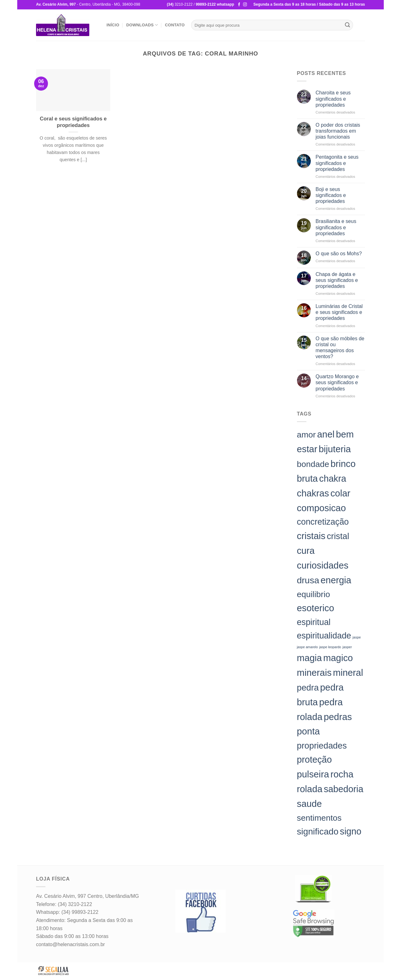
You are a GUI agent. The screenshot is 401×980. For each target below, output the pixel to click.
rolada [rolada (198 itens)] (310, 789)
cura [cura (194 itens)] (306, 551)
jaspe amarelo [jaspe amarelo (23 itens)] (307, 647)
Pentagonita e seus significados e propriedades (337, 163)
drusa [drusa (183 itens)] (308, 580)
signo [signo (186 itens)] (351, 831)
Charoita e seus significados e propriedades (333, 99)
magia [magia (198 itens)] (310, 658)
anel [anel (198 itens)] (326, 434)
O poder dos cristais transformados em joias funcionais (338, 131)
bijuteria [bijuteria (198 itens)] (335, 449)
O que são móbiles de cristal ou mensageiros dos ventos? (340, 348)
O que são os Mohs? (339, 254)
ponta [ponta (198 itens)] (308, 731)
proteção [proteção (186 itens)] (315, 760)
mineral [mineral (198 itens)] (348, 673)
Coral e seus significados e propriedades (73, 122)
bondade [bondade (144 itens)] (313, 464)
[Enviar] (347, 25)
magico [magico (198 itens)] (338, 658)
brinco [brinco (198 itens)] (343, 464)
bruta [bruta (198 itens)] (307, 478)
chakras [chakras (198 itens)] (313, 493)
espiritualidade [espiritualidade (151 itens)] (324, 636)
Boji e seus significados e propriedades (331, 195)
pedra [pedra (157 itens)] (308, 688)
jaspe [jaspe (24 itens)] (357, 637)
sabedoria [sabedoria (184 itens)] (343, 789)
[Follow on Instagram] (245, 5)
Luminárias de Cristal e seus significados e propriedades (339, 312)
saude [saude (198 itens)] (310, 804)
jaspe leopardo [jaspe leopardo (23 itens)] (330, 647)
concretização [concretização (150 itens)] (323, 522)
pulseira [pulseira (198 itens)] (313, 774)
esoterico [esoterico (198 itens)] (316, 608)
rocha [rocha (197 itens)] (342, 774)
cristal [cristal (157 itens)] (338, 536)
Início (113, 25)
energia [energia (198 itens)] (336, 580)
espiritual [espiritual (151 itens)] (314, 622)
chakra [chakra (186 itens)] (333, 479)
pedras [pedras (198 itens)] (338, 717)
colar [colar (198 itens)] (341, 493)
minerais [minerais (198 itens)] (314, 673)
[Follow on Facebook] (239, 5)
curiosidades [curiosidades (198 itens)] (323, 565)
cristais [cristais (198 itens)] (311, 536)
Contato (175, 25)
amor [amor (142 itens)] (306, 435)
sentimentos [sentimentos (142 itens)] (319, 818)
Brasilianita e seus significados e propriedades (336, 227)
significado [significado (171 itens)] (318, 832)
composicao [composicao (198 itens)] (322, 508)
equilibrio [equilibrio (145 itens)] (314, 594)
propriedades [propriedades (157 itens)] (322, 746)
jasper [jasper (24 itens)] (347, 647)
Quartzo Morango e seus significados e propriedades (337, 382)
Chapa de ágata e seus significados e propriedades (337, 280)
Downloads (142, 25)
